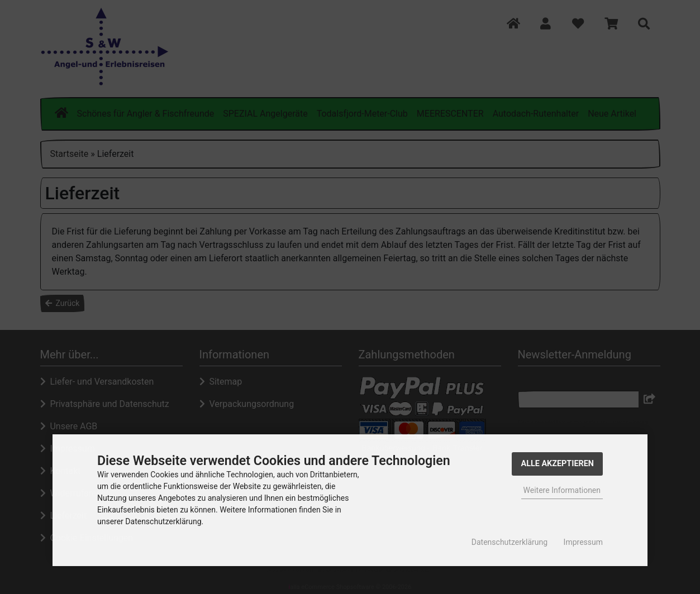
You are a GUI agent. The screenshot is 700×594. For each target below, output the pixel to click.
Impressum (583, 542)
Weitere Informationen (562, 490)
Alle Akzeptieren (557, 464)
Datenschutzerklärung (509, 542)
